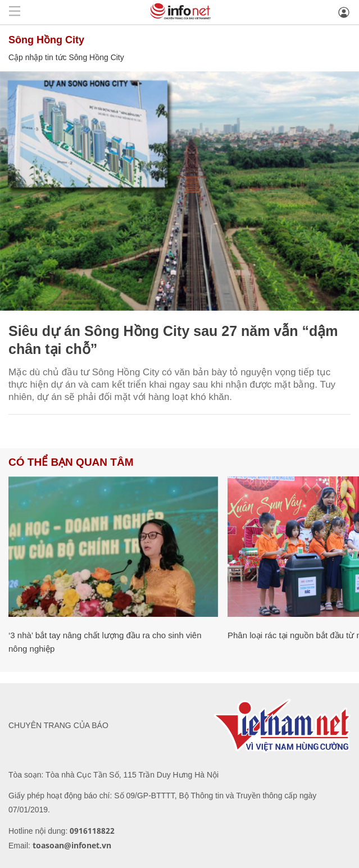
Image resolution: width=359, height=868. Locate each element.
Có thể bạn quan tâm (71, 462)
